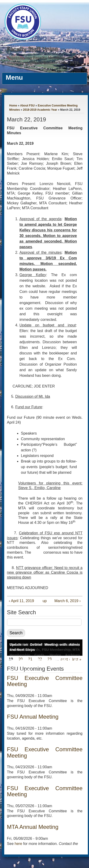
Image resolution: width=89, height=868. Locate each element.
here (19, 844)
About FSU (27, 106)
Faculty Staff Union (32, 49)
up (44, 601)
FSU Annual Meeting (33, 717)
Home (13, 106)
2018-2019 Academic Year (40, 110)
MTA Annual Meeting (33, 827)
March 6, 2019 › (67, 601)
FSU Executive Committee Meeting (45, 681)
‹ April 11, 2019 (22, 601)
